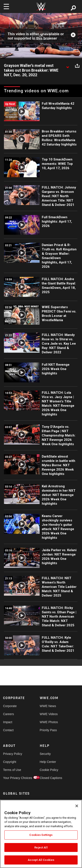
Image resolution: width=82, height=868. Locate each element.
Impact (8, 722)
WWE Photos (49, 722)
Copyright (10, 762)
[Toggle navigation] (6, 7)
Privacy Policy (12, 754)
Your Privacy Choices (12, 778)
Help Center (48, 762)
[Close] (77, 806)
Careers (9, 714)
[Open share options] (77, 66)
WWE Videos (49, 714)
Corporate (10, 706)
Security (45, 754)
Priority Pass (48, 730)
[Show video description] (68, 66)
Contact (8, 730)
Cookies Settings (41, 835)
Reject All (41, 847)
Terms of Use (12, 770)
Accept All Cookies (41, 860)
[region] (41, 834)
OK (41, 36)
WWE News (48, 706)
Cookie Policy (49, 770)
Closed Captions (49, 778)
